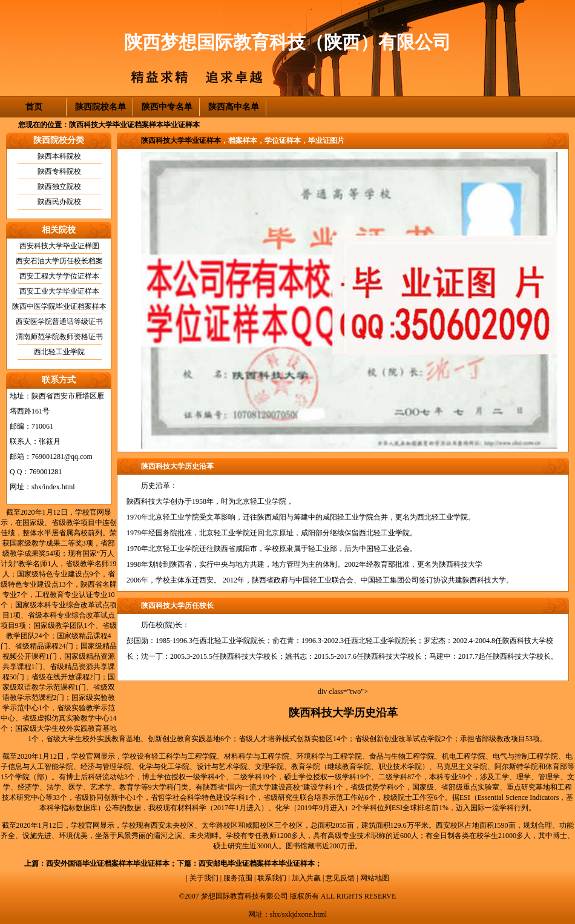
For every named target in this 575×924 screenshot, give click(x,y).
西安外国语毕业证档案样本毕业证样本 (108, 863)
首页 (34, 107)
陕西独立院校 (59, 186)
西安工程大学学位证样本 (59, 276)
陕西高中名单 (234, 107)
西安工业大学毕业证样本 (59, 291)
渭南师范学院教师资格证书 (59, 337)
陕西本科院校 (59, 156)
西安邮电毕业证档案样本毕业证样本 (257, 863)
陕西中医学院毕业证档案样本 (59, 306)
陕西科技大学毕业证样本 (181, 140)
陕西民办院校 (59, 202)
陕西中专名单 (167, 107)
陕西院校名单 (100, 107)
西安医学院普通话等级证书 (59, 322)
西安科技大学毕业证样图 (59, 246)
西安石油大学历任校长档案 (59, 261)
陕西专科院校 (59, 171)
